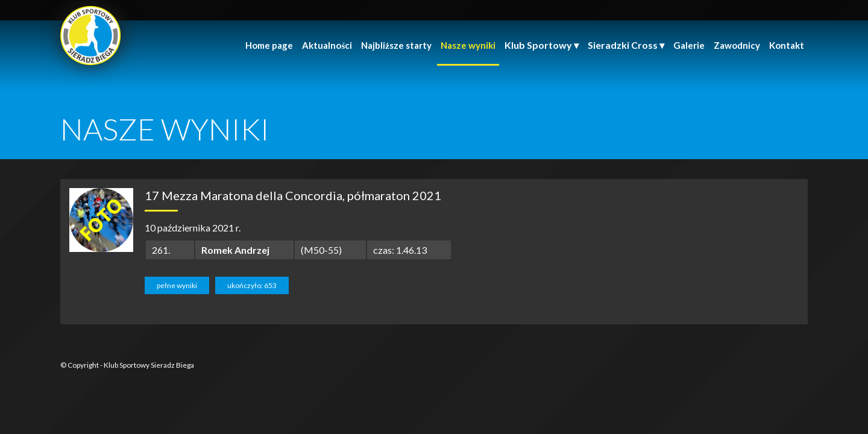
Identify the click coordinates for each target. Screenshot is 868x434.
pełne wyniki (177, 285)
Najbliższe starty (396, 45)
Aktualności (327, 45)
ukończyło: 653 (252, 285)
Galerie (689, 45)
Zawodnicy (737, 45)
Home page (269, 45)
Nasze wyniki (468, 45)
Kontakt (787, 45)
